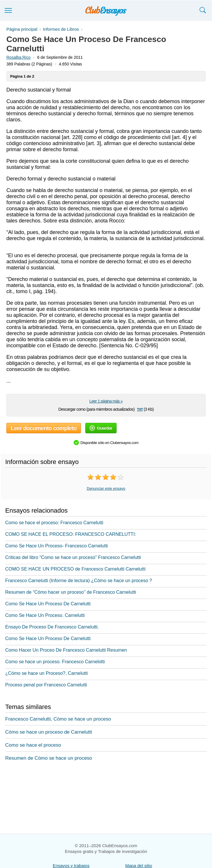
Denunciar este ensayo (106, 488)
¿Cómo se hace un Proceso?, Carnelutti (47, 673)
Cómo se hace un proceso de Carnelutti (49, 732)
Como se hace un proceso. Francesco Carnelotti (55, 662)
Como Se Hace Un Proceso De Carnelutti (48, 604)
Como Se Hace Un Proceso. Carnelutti (45, 615)
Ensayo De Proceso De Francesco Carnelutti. (52, 627)
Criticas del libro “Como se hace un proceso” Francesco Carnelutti (73, 557)
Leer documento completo (44, 428)
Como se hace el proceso (33, 745)
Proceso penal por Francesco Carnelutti (46, 685)
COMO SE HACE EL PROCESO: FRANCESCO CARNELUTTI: (71, 534)
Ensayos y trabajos (71, 866)
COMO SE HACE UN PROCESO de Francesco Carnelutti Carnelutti (75, 569)
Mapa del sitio (139, 866)
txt (140, 409)
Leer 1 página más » (106, 401)
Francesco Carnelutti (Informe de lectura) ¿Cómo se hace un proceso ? (79, 581)
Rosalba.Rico (18, 57)
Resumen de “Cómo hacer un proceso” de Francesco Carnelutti (71, 592)
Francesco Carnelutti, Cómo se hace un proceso (58, 719)
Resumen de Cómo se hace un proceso (49, 758)
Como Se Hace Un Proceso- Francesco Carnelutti (57, 546)
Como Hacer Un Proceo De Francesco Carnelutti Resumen (66, 650)
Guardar (101, 428)
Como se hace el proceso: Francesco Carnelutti (54, 523)
